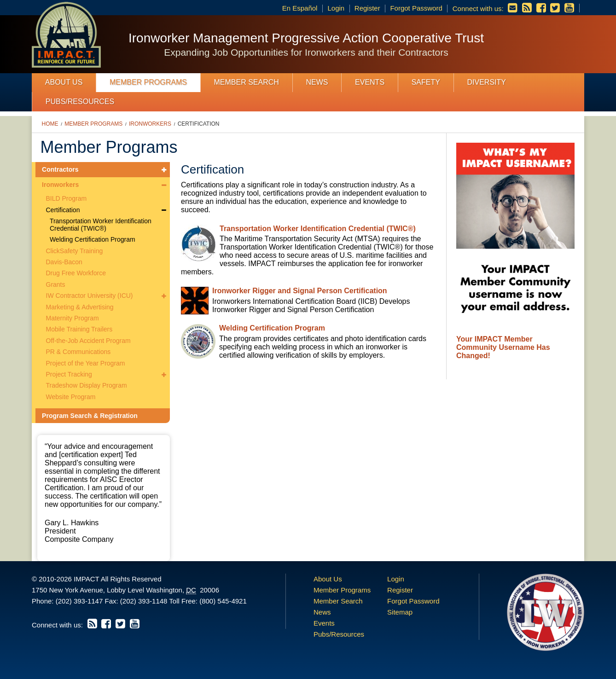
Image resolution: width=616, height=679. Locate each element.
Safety (426, 82)
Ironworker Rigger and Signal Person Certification (300, 291)
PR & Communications (78, 352)
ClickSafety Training (75, 251)
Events (370, 82)
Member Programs (148, 82)
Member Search (247, 82)
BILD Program (67, 198)
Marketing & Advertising (80, 307)
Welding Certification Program (93, 239)
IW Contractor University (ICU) (90, 296)
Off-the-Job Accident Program (88, 341)
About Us (64, 82)
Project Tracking (69, 374)
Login (336, 8)
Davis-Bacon (64, 262)
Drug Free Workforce (76, 273)
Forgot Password (416, 8)
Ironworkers (150, 124)
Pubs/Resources (80, 102)
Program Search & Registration (90, 416)
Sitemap (400, 612)
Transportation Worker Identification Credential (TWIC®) (101, 225)
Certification (199, 124)
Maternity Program (73, 318)
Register (367, 8)
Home (50, 124)
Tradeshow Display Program (87, 385)
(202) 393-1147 (79, 601)
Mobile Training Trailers (79, 329)
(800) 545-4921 (223, 601)
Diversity (486, 82)
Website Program (71, 397)
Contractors (60, 169)
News (317, 82)
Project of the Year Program (86, 363)
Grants (56, 284)
